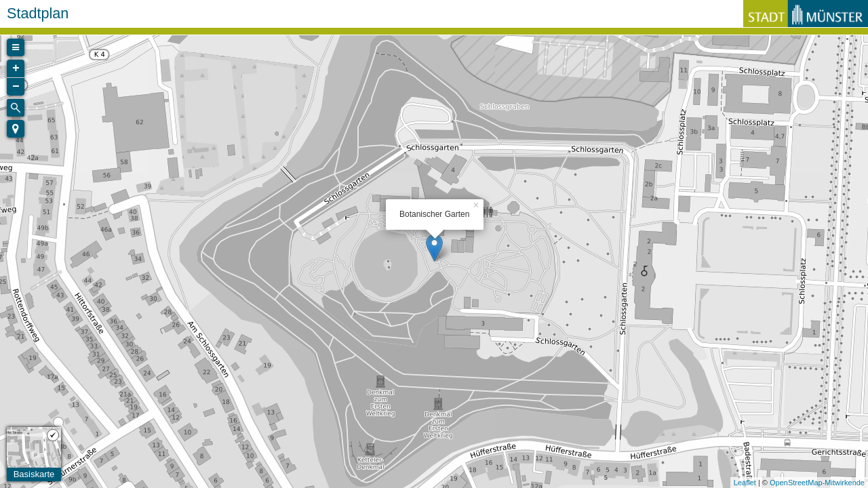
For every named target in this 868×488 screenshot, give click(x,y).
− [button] (16, 87)
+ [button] (16, 68)
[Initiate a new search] (16, 108)
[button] (16, 129)
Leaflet (745, 483)
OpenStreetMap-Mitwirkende (817, 483)
